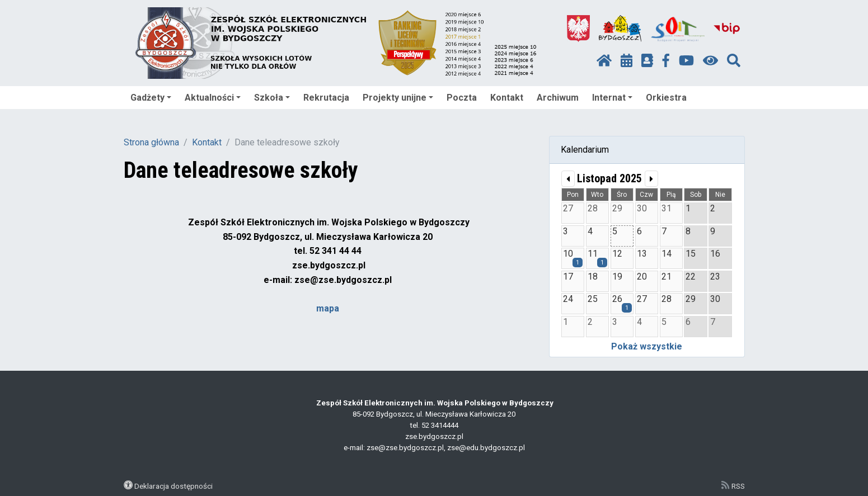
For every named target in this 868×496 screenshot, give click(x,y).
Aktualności (213, 98)
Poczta (462, 98)
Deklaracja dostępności (173, 486)
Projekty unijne (398, 98)
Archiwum (558, 98)
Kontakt (507, 98)
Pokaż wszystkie (647, 346)
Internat (612, 98)
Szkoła (272, 98)
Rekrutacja (326, 98)
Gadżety (151, 98)
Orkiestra (666, 98)
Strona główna (151, 142)
